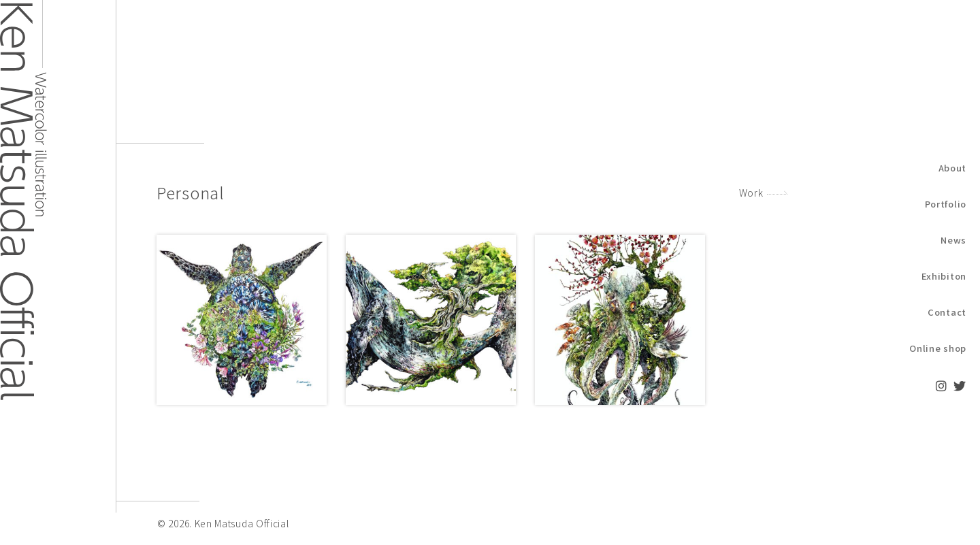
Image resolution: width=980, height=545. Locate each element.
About (953, 168)
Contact (947, 312)
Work (751, 193)
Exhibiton (944, 276)
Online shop (938, 348)
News (953, 240)
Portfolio (946, 204)
